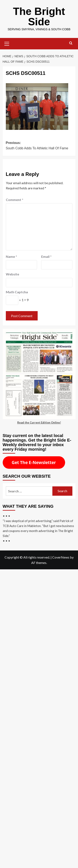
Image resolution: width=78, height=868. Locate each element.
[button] (7, 43)
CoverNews (61, 557)
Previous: (39, 146)
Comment (15, 200)
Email (46, 256)
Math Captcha (17, 292)
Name (11, 256)
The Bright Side (39, 17)
